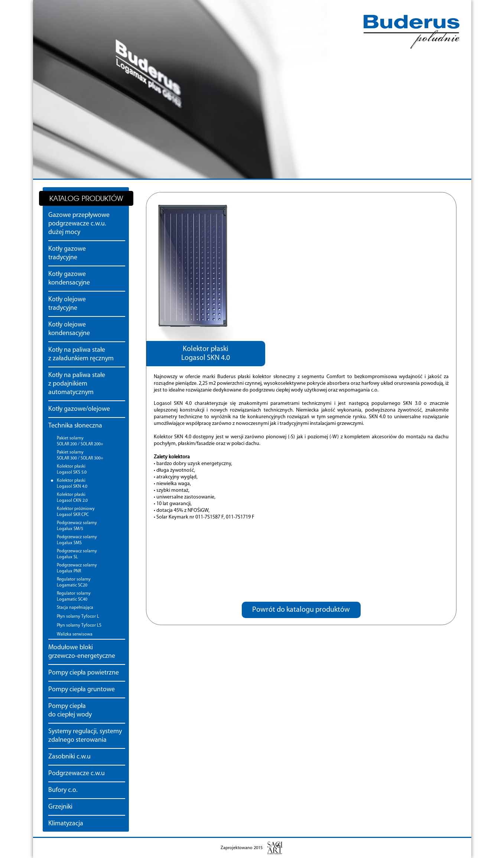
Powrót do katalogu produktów (301, 610)
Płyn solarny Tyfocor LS (79, 625)
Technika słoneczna (75, 426)
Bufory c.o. (63, 790)
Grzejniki (60, 807)
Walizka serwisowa (75, 634)
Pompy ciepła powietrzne (84, 673)
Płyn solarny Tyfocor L (78, 617)
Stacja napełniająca (75, 608)
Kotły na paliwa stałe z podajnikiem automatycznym (77, 384)
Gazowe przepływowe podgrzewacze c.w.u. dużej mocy (79, 224)
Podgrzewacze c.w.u (77, 773)
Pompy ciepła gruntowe (82, 690)
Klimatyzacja (66, 824)
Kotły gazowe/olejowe (79, 409)
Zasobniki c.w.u (69, 757)
